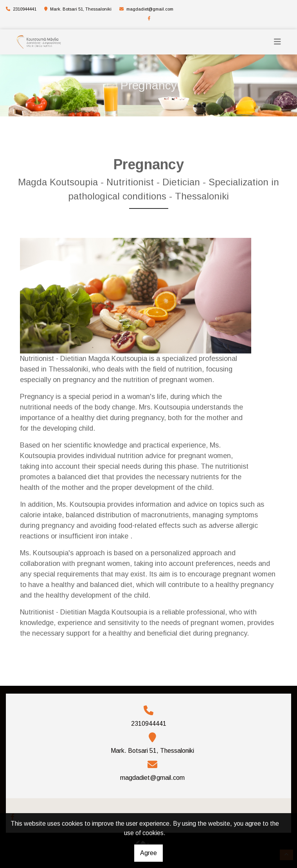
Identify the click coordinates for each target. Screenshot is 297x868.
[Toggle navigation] (277, 42)
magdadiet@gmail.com (150, 9)
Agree (148, 853)
